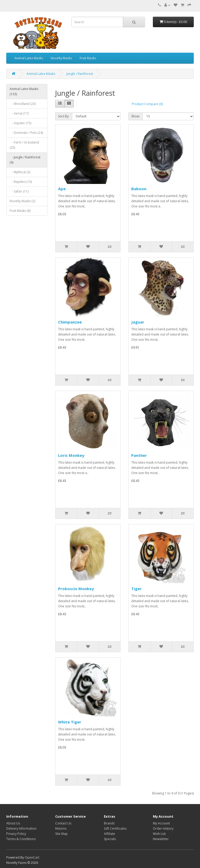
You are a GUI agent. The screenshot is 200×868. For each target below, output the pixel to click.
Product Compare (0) (147, 104)
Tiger (136, 589)
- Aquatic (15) (20, 123)
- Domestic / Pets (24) (26, 133)
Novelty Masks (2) (22, 201)
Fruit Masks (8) (20, 211)
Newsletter (161, 839)
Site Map (61, 834)
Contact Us (63, 823)
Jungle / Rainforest (80, 74)
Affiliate (110, 834)
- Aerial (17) (19, 113)
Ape (62, 189)
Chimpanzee (70, 322)
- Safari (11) (19, 191)
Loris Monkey (71, 455)
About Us (13, 823)
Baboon (139, 189)
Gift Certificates (115, 828)
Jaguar (138, 322)
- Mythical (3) (20, 172)
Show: (136, 116)
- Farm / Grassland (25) (24, 145)
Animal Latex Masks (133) (24, 91)
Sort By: (64, 116)
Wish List (159, 834)
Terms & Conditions (21, 839)
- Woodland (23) (23, 104)
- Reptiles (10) (21, 182)
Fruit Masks (88, 58)
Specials (110, 839)
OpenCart (32, 857)
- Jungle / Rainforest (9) (25, 160)
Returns (61, 828)
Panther (139, 455)
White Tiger (70, 722)
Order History (163, 828)
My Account (161, 823)
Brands (109, 823)
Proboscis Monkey (76, 589)
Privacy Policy (16, 834)
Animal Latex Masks (29, 58)
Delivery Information (21, 828)
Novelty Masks (61, 58)
